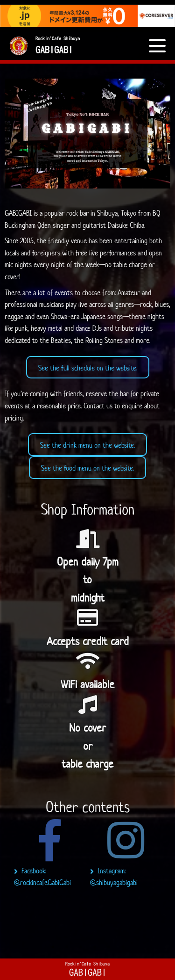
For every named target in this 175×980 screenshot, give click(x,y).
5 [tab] (109, 947)
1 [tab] (53, 947)
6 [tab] (123, 947)
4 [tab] (95, 947)
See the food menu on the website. (87, 468)
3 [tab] (81, 947)
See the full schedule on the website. (88, 368)
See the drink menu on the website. (87, 445)
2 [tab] (67, 947)
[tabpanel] (50, 856)
